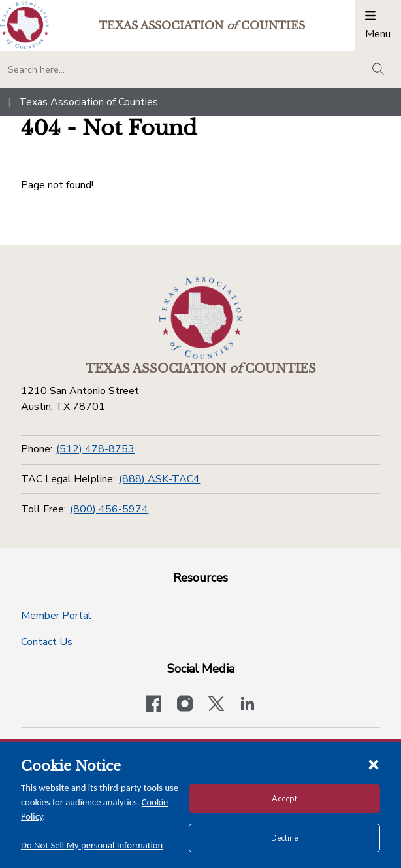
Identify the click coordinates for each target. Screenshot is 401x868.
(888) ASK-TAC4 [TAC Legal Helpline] (159, 479)
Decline (284, 838)
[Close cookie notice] (374, 764)
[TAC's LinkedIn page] (248, 705)
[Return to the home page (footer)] (200, 318)
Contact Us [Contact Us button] (47, 642)
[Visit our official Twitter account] (216, 705)
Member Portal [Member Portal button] (56, 616)
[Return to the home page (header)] (24, 25)
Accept (284, 799)
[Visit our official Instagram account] (185, 705)
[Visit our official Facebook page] (153, 705)
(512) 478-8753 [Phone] (95, 449)
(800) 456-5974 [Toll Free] (109, 509)
